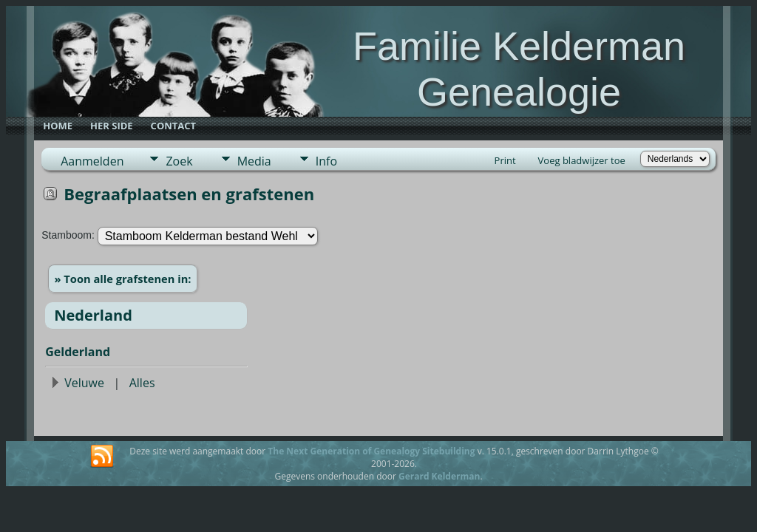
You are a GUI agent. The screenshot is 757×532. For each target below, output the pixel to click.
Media (254, 161)
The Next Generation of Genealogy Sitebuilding (371, 451)
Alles (142, 383)
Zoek (179, 161)
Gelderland (78, 352)
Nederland (93, 315)
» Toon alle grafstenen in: (123, 279)
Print (505, 160)
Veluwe (84, 383)
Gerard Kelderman (439, 476)
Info (326, 161)
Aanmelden (92, 161)
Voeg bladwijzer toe (582, 160)
